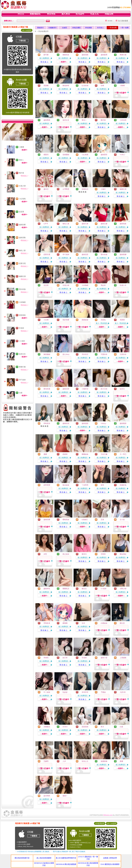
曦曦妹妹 (85, 454)
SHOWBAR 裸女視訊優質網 (66, 864)
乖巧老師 (22, 380)
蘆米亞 (46, 189)
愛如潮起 (123, 554)
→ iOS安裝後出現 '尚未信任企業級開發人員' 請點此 (32, 851)
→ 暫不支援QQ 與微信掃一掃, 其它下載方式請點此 (68, 851)
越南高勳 (22, 238)
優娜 (45, 454)
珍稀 (102, 86)
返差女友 (22, 354)
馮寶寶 (122, 320)
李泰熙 (46, 658)
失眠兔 (103, 320)
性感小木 (123, 285)
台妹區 (64, 28)
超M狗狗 (47, 796)
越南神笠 (47, 589)
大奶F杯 (123, 692)
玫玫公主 (85, 761)
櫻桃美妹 (66, 520)
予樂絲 (103, 692)
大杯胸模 (22, 302)
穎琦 (102, 485)
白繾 (21, 393)
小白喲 (46, 320)
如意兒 (122, 389)
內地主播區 (76, 28)
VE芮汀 (122, 155)
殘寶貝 (46, 155)
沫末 (83, 623)
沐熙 (45, 554)
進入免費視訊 (44, 58)
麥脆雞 (65, 623)
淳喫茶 (103, 554)
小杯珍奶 (123, 120)
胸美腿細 (47, 354)
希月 (102, 727)
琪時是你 (47, 423)
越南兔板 (123, 224)
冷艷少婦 (123, 589)
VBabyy (103, 423)
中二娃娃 (47, 692)
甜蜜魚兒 (85, 189)
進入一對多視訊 (102, 323)
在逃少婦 (22, 186)
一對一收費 (124, 28)
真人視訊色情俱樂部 (44, 858)
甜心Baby (66, 354)
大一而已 (123, 454)
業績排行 (41, 28)
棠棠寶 (21, 212)
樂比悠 (122, 623)
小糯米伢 (85, 389)
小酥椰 (21, 147)
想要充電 (22, 263)
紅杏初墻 (85, 86)
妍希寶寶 (47, 485)
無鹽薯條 (104, 761)
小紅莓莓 (22, 199)
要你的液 (47, 389)
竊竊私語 (66, 589)
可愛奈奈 (104, 354)
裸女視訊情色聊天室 (22, 858)
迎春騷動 (66, 155)
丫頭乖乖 (85, 485)
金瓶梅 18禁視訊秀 (110, 858)
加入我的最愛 (123, 21)
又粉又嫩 (104, 454)
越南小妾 (104, 658)
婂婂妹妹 (85, 320)
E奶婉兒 (85, 520)
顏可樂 (46, 55)
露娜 (121, 761)
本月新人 (100, 28)
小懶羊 (103, 189)
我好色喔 (66, 320)
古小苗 (122, 520)
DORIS (65, 727)
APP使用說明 (100, 823)
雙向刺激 (22, 289)
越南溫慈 (85, 423)
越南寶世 (104, 155)
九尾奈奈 (123, 354)
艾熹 (102, 520)
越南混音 (85, 254)
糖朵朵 (84, 589)
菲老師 (21, 328)
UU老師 (22, 341)
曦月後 (21, 173)
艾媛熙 (46, 761)
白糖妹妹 (104, 623)
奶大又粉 (104, 389)
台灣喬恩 (66, 189)
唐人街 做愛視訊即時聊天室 (66, 858)
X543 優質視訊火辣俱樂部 (110, 864)
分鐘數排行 (52, 28)
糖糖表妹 (66, 55)
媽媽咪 (65, 454)
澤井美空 (85, 354)
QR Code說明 (27, 30)
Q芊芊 (46, 224)
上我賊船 (123, 658)
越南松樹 (66, 423)
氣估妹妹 (66, 485)
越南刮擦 (22, 225)
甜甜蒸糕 (22, 315)
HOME (110, 21)
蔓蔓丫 (65, 796)
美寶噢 (46, 86)
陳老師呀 (66, 86)
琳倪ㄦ (21, 160)
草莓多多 (47, 623)
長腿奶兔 (123, 485)
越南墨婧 (47, 120)
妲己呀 (65, 658)
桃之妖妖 (66, 554)
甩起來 (103, 285)
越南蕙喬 (104, 55)
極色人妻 (22, 250)
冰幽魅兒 (47, 727)
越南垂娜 (123, 254)
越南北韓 (66, 389)
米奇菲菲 (85, 692)
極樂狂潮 (22, 276)
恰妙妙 (65, 692)
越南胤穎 (123, 423)
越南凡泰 (85, 224)
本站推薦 (88, 28)
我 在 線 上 (44, 62)
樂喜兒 (84, 554)
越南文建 (104, 224)
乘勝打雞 (22, 367)
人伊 (64, 761)
